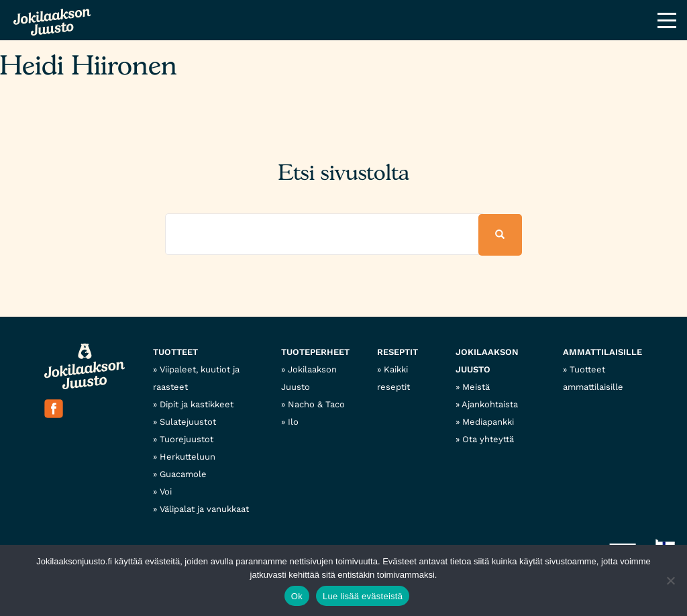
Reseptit (398, 352)
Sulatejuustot (188, 422)
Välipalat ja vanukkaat (204, 509)
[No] (670, 580)
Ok (297, 596)
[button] (500, 235)
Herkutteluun (188, 457)
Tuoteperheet (315, 352)
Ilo (293, 422)
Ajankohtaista (490, 404)
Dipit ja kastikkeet (197, 404)
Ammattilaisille (602, 352)
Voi (166, 492)
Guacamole (183, 474)
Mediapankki (488, 422)
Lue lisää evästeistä (363, 596)
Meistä (476, 387)
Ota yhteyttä (488, 439)
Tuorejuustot (187, 439)
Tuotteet (175, 352)
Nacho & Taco (316, 404)
